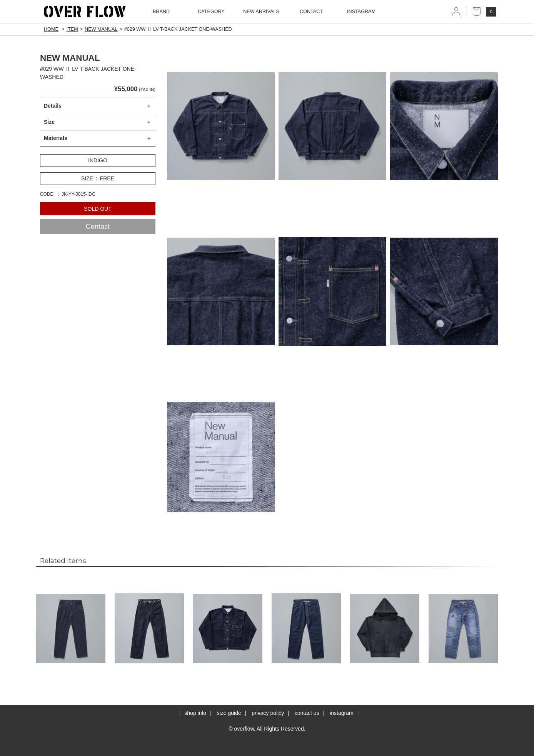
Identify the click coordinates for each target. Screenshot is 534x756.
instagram (341, 713)
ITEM (72, 29)
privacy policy (268, 713)
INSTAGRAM (361, 12)
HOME (51, 29)
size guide (229, 713)
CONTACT (311, 12)
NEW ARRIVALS (261, 12)
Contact (98, 226)
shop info (195, 713)
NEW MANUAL (101, 29)
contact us (307, 713)
